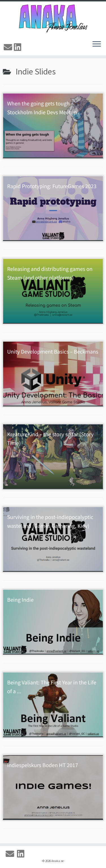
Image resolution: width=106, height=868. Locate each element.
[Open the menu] (97, 44)
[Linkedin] (18, 47)
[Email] (9, 47)
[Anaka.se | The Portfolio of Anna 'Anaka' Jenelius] (53, 18)
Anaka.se (58, 861)
